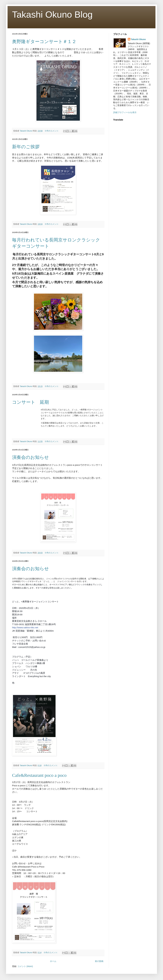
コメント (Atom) (25, 966)
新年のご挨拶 (30, 147)
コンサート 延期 (30, 402)
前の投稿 (99, 961)
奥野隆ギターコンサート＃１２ (44, 41)
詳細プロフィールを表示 (125, 112)
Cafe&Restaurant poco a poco (39, 775)
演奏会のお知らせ (30, 457)
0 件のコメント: (52, 131)
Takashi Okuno (138, 39)
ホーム (53, 961)
